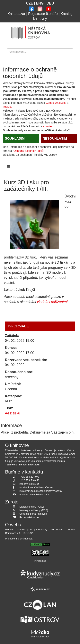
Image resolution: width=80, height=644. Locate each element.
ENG (40, 3)
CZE (30, 3)
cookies (48, 126)
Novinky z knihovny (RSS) (34, 510)
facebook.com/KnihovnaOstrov (36, 487)
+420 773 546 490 (30, 480)
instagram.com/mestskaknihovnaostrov (41, 491)
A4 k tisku (13, 413)
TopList (7, 107)
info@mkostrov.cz (29, 484)
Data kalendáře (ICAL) (32, 507)
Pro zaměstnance (29, 517)
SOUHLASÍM (15, 139)
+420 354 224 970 (30, 477)
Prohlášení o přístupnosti (19, 539)
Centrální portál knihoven (33, 514)
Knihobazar (16, 14)
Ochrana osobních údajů (29, 151)
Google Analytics (56, 103)
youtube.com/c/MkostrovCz (34, 495)
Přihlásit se (40, 561)
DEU (50, 3)
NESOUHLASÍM (55, 139)
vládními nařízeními (52, 302)
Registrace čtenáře (43, 14)
